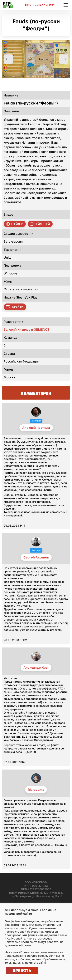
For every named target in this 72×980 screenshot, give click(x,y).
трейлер (17, 224)
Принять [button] (22, 971)
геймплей (42, 224)
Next (64, 59)
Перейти (17, 307)
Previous (8, 59)
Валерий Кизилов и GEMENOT (26, 329)
